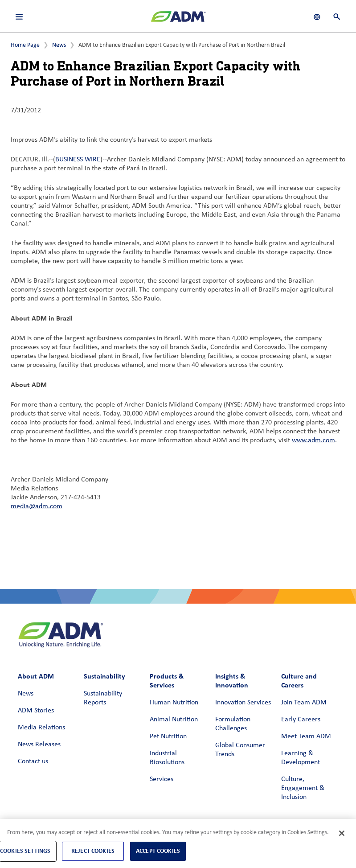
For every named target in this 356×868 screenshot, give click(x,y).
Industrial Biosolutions (167, 758)
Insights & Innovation (232, 681)
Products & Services (167, 681)
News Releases (39, 745)
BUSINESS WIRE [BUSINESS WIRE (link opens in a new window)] (78, 160)
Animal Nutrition (174, 720)
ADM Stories (36, 711)
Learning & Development (301, 758)
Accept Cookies (158, 851)
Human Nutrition (174, 703)
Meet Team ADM (306, 736)
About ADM (36, 676)
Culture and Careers (299, 681)
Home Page (25, 45)
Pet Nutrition (168, 736)
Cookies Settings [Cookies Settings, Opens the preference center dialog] (25, 851)
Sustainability (104, 676)
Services (162, 779)
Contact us (33, 761)
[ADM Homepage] (178, 20)
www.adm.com (313, 440)
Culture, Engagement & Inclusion (303, 788)
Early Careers (301, 720)
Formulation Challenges (233, 724)
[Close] (342, 833)
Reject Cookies (93, 851)
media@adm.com (37, 506)
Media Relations (41, 728)
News (59, 45)
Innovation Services (243, 703)
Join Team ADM (304, 703)
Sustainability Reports (103, 698)
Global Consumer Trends (240, 750)
